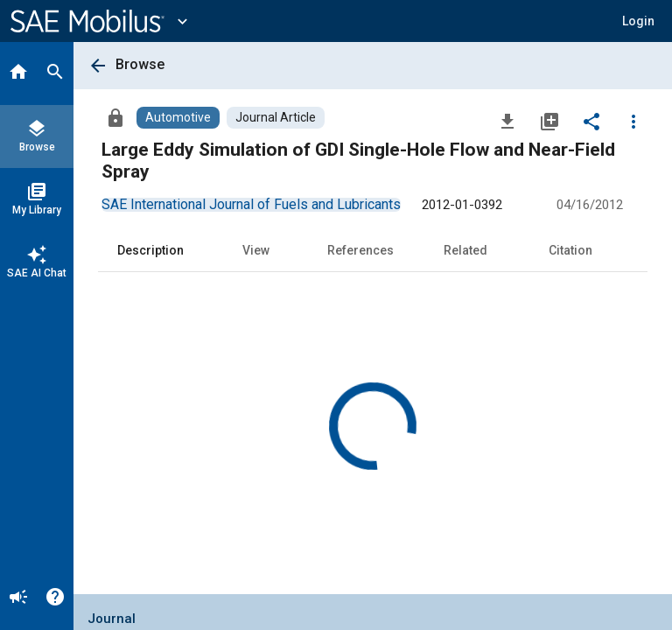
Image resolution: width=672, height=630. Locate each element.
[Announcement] (18, 598)
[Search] (55, 73)
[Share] (591, 121)
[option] (251, 204)
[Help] (55, 598)
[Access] (115, 117)
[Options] (633, 121)
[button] (638, 21)
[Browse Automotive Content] (178, 118)
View (256, 250)
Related (465, 250)
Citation (570, 250)
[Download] (507, 121)
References (360, 250)
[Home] (18, 73)
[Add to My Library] (549, 121)
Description (150, 250)
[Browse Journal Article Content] (276, 118)
